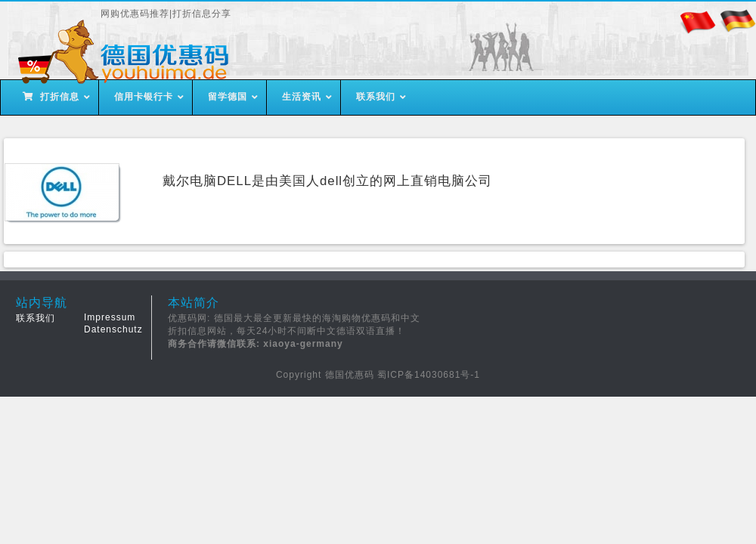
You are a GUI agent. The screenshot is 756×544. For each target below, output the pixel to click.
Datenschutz (113, 329)
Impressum (110, 317)
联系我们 (36, 318)
